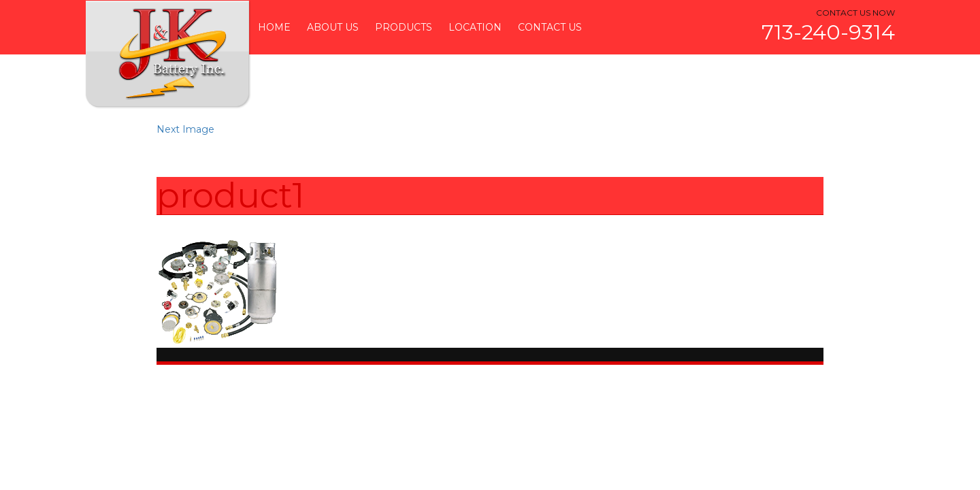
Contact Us (550, 27)
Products (404, 27)
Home (274, 27)
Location (475, 27)
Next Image (185, 129)
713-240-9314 (828, 32)
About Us (333, 27)
